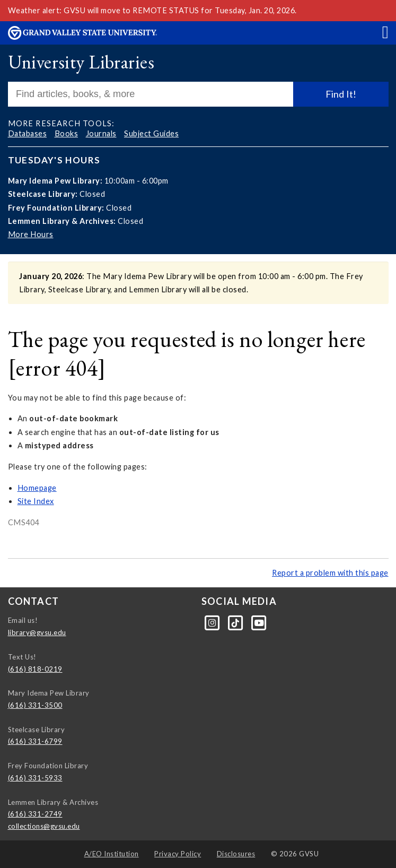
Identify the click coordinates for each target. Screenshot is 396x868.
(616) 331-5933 (35, 778)
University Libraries (81, 62)
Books (67, 133)
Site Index (36, 501)
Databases (28, 133)
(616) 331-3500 (35, 705)
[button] (385, 32)
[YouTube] (259, 622)
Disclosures (236, 854)
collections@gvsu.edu (44, 826)
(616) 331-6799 (35, 741)
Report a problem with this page (330, 573)
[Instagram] (213, 622)
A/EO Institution (112, 854)
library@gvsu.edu (37, 632)
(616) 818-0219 (35, 669)
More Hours (31, 234)
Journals (101, 133)
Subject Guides (151, 133)
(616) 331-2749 (35, 814)
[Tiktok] (236, 622)
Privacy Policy (178, 854)
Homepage (37, 488)
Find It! (341, 94)
